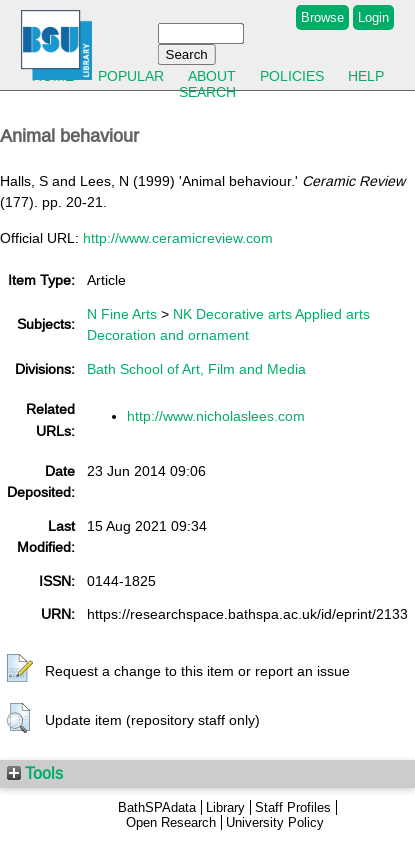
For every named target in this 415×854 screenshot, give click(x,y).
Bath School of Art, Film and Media (196, 369)
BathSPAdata (157, 807)
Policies (292, 76)
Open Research (171, 822)
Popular (131, 76)
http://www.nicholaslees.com (216, 416)
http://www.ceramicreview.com (178, 238)
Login (373, 17)
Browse (322, 17)
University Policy (275, 822)
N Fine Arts (122, 314)
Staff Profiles (293, 807)
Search (207, 92)
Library (225, 807)
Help (366, 76)
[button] (20, 669)
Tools (35, 773)
